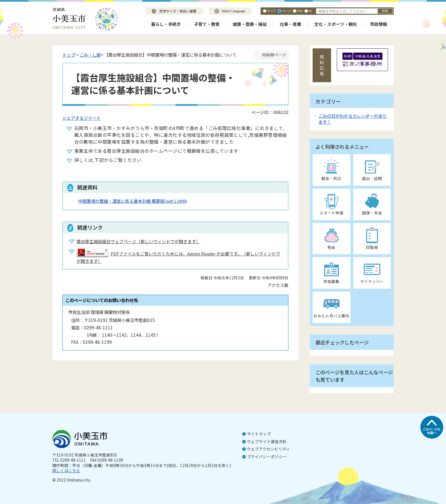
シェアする (73, 118)
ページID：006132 (270, 112)
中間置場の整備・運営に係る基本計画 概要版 (133, 201)
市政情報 (379, 24)
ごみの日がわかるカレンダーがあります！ (352, 119)
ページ (287, 11)
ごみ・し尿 (90, 55)
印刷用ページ (274, 55)
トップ (69, 55)
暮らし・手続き (166, 24)
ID (310, 11)
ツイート (92, 118)
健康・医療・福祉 (250, 24)
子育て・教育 (207, 24)
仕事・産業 (291, 24)
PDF (300, 11)
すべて (272, 11)
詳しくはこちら (66, 470)
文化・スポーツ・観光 (336, 24)
